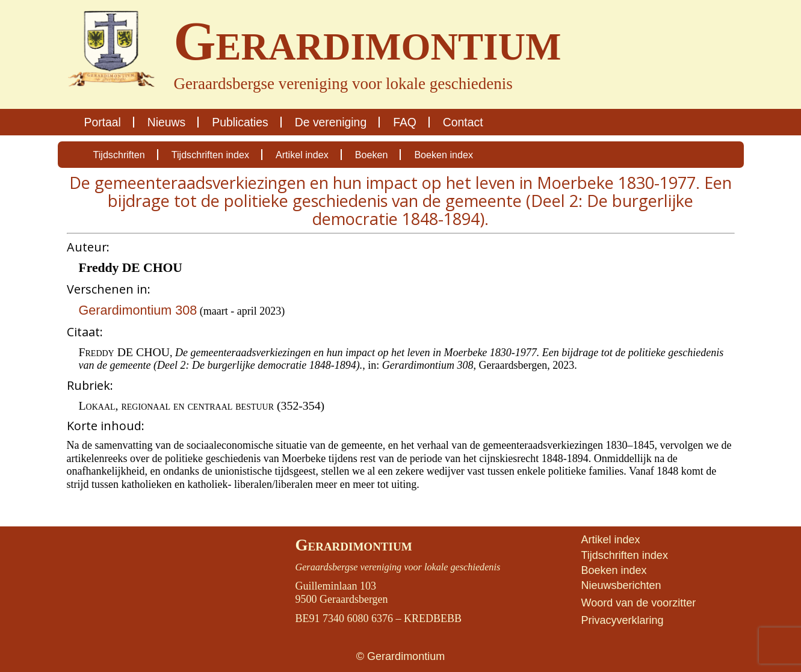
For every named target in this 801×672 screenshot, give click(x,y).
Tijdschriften (119, 155)
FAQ (405, 122)
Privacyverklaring (622, 620)
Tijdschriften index (210, 155)
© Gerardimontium (400, 656)
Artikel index (302, 155)
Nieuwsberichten (621, 585)
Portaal (103, 122)
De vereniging (331, 122)
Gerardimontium (353, 545)
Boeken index (444, 155)
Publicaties (240, 122)
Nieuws (166, 122)
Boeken (372, 155)
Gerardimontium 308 (138, 310)
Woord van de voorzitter (638, 603)
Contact (463, 122)
